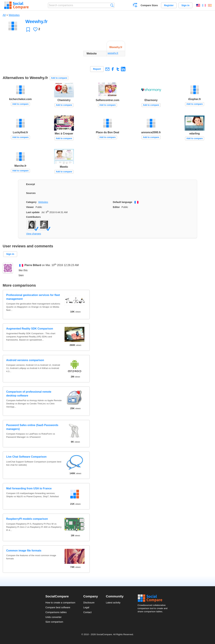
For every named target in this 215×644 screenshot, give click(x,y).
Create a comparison (135, 6)
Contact (87, 612)
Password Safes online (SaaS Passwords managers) (32, 427)
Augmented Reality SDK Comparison (30, 329)
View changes (34, 234)
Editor (116, 207)
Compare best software (58, 607)
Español (210, 5)
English (198, 5)
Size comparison (54, 622)
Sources (31, 193)
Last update (33, 212)
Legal (86, 607)
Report (97, 69)
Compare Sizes (149, 5)
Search (112, 5)
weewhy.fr (113, 53)
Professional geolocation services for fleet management (33, 297)
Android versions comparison (25, 360)
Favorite (28, 29)
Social (154, 598)
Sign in (185, 5)
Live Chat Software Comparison (26, 457)
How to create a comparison (60, 603)
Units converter (53, 617)
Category (31, 202)
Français (204, 5)
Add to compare (59, 78)
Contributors (33, 217)
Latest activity (113, 603)
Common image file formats (24, 551)
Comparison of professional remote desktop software (29, 394)
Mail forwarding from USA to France (29, 488)
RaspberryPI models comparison (27, 519)
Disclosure (89, 603)
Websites (14, 15)
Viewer (30, 207)
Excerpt (31, 184)
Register (169, 5)
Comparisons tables (56, 612)
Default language (123, 202)
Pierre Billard (33, 265)
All (4, 15)
